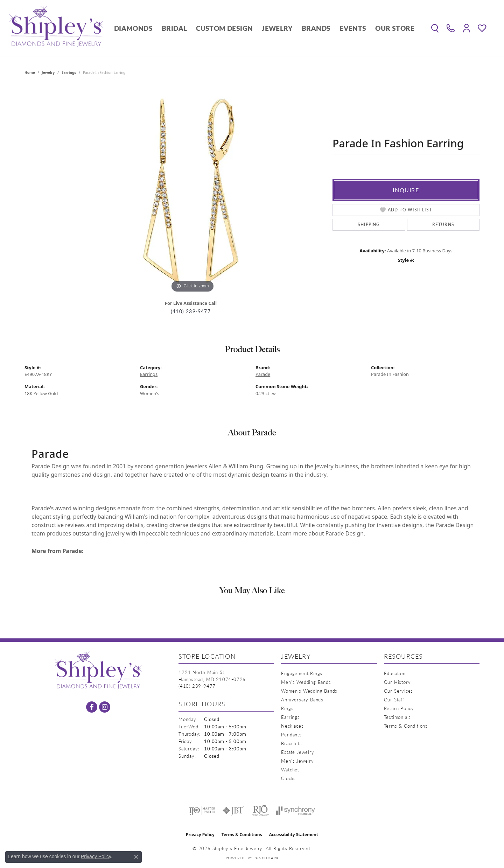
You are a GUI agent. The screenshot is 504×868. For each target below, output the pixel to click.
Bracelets (291, 743)
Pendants (291, 734)
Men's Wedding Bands (306, 682)
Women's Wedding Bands (309, 691)
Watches (290, 769)
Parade (263, 374)
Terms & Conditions (406, 726)
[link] (451, 28)
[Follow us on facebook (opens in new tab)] (92, 707)
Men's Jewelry (297, 761)
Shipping (369, 225)
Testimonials (398, 717)
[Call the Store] (197, 686)
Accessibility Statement (294, 835)
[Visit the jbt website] (233, 811)
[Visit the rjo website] (260, 811)
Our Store (395, 28)
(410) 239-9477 (191, 311)
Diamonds (133, 28)
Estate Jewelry (297, 752)
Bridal (174, 28)
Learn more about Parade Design (320, 533)
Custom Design (224, 28)
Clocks (288, 778)
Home (30, 72)
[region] (192, 189)
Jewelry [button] (277, 28)
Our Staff (394, 699)
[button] (435, 28)
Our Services (399, 691)
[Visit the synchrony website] (296, 811)
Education (395, 673)
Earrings (69, 72)
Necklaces (292, 726)
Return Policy (399, 708)
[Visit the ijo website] (202, 811)
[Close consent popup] (136, 857)
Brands (316, 28)
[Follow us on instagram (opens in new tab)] (105, 707)
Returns (443, 225)
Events (353, 28)
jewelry (48, 72)
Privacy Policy (200, 835)
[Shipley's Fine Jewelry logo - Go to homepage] (56, 28)
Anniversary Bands (302, 699)
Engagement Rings (302, 673)
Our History (397, 682)
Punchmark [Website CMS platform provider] (266, 858)
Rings (287, 708)
